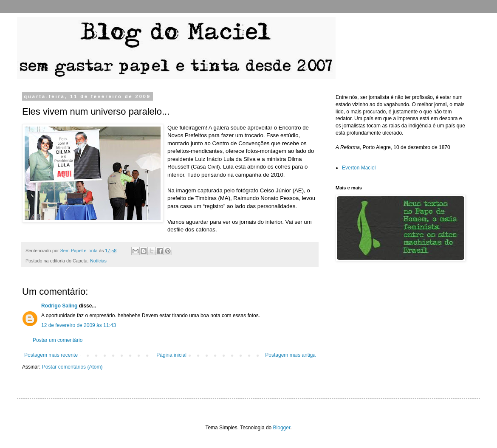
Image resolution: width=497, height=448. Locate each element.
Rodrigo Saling (59, 306)
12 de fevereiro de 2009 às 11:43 (79, 325)
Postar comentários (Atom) (72, 367)
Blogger (282, 428)
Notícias (98, 261)
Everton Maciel (359, 168)
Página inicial (171, 355)
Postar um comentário (58, 340)
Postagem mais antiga (290, 355)
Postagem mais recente (51, 355)
